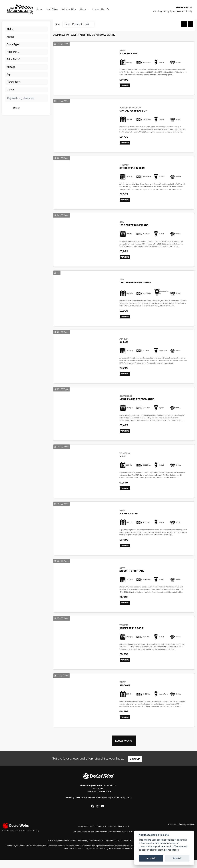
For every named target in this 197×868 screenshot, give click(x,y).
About (85, 9)
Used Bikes (54, 9)
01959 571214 (184, 7)
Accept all (151, 858)
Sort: (58, 24)
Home (42, 9)
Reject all (177, 858)
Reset (33, 108)
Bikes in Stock (128, 840)
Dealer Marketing (34, 839)
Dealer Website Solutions (10, 839)
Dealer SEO (22, 839)
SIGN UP (135, 767)
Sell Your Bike (71, 9)
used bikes (108, 840)
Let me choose (172, 850)
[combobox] (26, 29)
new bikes (95, 840)
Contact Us (100, 9)
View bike (126, 86)
